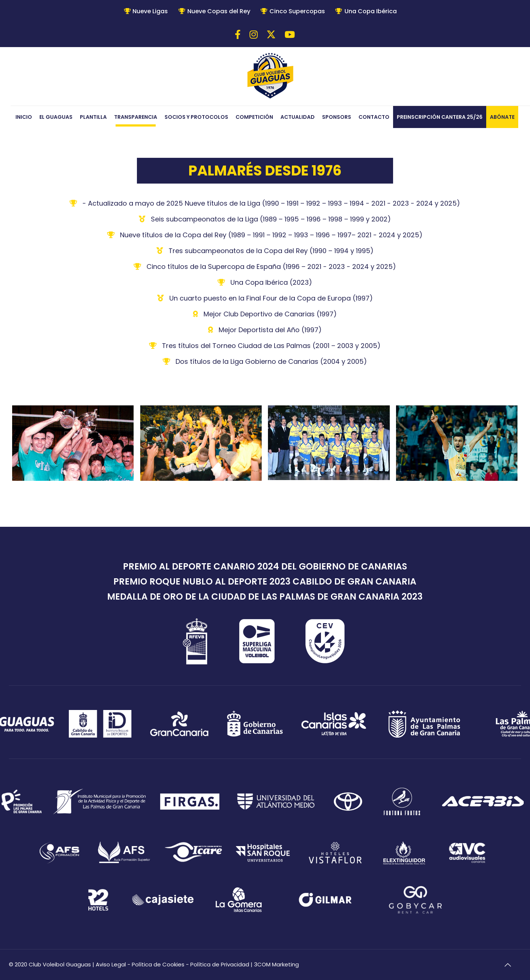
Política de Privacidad (220, 964)
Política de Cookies (158, 964)
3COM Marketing (276, 964)
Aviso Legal (111, 964)
